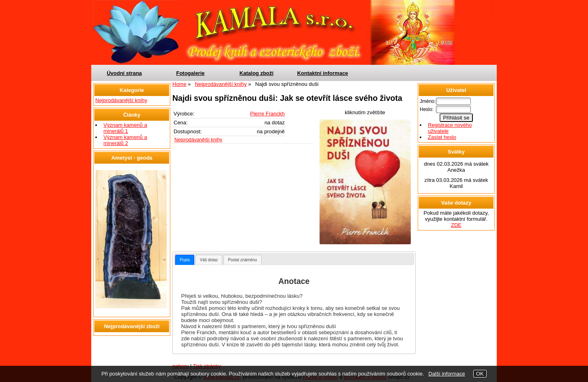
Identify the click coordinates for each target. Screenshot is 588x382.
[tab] (185, 260)
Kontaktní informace (323, 73)
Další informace (446, 374)
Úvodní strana (124, 73)
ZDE (456, 225)
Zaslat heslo (442, 137)
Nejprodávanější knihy (198, 140)
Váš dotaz (209, 260)
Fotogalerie (190, 73)
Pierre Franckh (267, 114)
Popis (185, 260)
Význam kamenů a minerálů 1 (125, 128)
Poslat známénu (242, 260)
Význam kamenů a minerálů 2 (125, 140)
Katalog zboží (257, 73)
